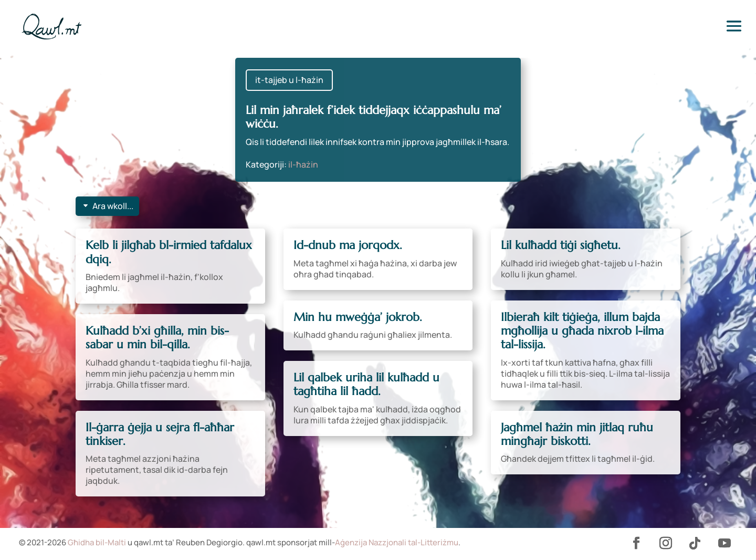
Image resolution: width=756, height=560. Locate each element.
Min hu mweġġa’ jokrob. (358, 317)
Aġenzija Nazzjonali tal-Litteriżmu (397, 542)
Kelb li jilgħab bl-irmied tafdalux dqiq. (169, 252)
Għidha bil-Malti (97, 542)
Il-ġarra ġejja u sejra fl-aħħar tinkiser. (160, 434)
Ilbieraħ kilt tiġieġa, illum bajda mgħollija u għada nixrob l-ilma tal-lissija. (582, 331)
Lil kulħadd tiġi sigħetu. (561, 245)
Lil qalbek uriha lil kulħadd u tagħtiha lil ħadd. (366, 384)
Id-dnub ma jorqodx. (348, 245)
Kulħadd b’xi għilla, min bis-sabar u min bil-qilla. (157, 338)
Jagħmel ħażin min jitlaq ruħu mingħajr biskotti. (577, 434)
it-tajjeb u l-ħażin (289, 80)
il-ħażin (303, 164)
